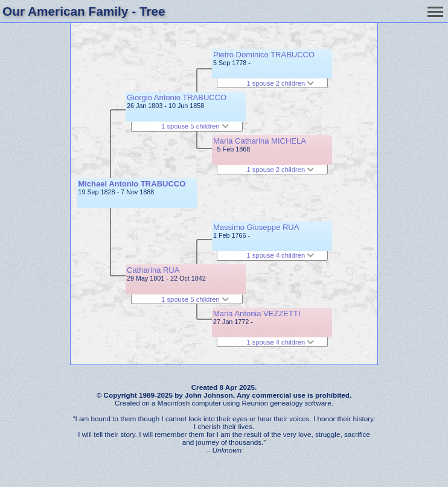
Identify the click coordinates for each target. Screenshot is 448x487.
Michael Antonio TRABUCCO (132, 184)
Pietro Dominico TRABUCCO (264, 55)
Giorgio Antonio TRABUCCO (177, 97)
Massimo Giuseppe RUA (256, 227)
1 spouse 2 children (281, 83)
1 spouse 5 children (195, 126)
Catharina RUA (153, 270)
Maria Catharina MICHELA (260, 141)
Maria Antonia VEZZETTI (257, 314)
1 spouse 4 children (281, 255)
